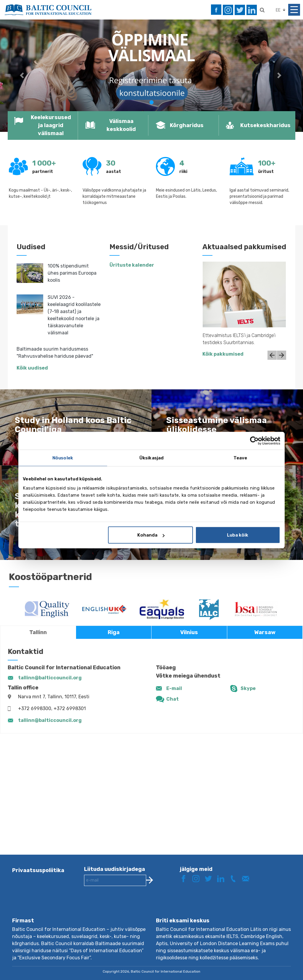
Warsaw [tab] (265, 632)
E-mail (174, 688)
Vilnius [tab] (189, 632)
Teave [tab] (240, 458)
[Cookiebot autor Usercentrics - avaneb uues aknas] (254, 440)
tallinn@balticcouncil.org (50, 678)
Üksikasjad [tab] (151, 458)
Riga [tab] (114, 632)
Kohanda (151, 535)
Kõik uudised (32, 368)
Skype (248, 688)
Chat (173, 699)
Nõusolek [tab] (63, 458)
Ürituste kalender (132, 265)
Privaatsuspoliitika (38, 870)
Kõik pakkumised (223, 354)
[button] (23, 76)
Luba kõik (238, 535)
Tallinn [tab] (38, 632)
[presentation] (129, 906)
